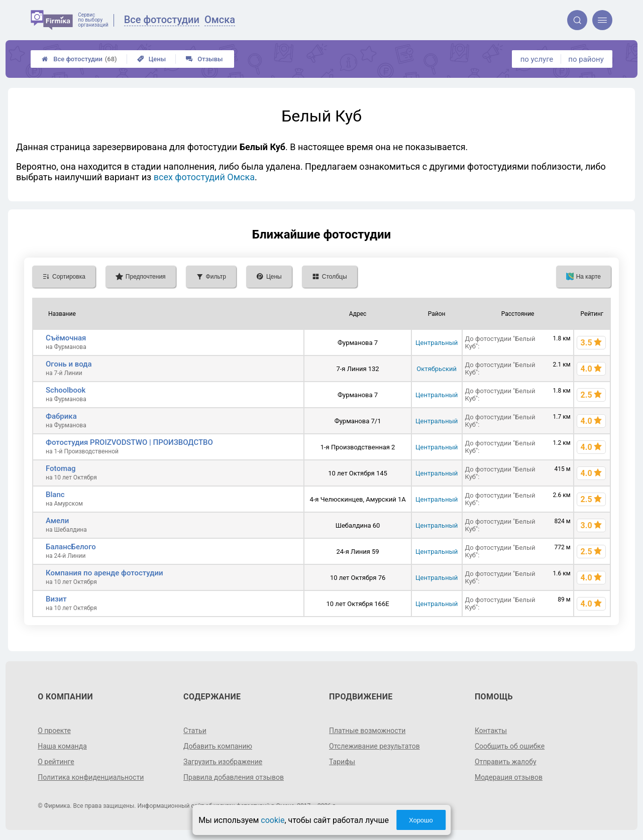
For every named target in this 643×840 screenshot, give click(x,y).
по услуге (537, 59)
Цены (152, 59)
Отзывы (204, 59)
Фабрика (61, 416)
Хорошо (421, 820)
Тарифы (342, 762)
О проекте (54, 731)
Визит (56, 599)
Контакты (491, 731)
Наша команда (62, 746)
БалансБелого (71, 547)
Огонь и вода (69, 364)
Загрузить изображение (223, 762)
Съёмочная (66, 338)
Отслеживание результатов (374, 746)
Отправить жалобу (506, 762)
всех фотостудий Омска (204, 177)
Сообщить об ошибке (510, 746)
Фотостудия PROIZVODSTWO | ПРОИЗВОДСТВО (129, 442)
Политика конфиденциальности (91, 777)
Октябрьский (437, 369)
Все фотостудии (79, 59)
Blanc (55, 495)
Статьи (195, 731)
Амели (57, 521)
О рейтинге (56, 762)
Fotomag (61, 468)
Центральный (437, 343)
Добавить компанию (218, 746)
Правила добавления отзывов (234, 777)
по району (586, 59)
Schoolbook (66, 390)
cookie (273, 820)
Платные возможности (367, 731)
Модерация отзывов (509, 777)
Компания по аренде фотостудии (104, 573)
